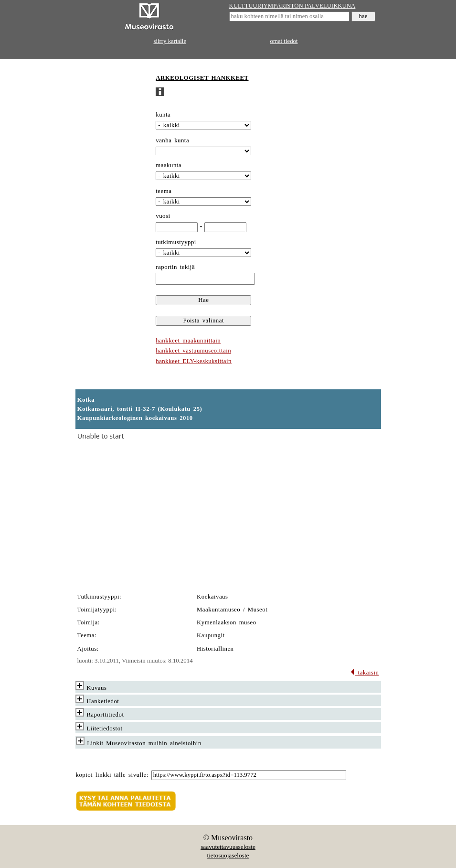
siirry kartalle (170, 41)
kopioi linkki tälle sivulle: (112, 775)
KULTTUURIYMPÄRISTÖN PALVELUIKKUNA (292, 6)
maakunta (169, 165)
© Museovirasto (228, 838)
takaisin (365, 673)
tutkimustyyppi (176, 242)
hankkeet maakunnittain (188, 341)
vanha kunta (172, 140)
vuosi (163, 216)
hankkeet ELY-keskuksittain (194, 361)
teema (164, 191)
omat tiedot (284, 41)
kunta (163, 115)
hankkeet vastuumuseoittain (193, 351)
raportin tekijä (175, 267)
